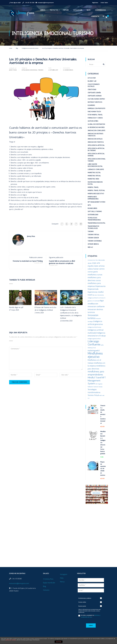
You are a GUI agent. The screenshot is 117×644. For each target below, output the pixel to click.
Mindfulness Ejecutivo (96, 194)
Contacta (95, 16)
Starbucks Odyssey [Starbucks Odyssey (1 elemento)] (98, 387)
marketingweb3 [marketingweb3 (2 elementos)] (94, 350)
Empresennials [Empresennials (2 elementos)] (93, 289)
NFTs (89, 205)
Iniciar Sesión (104, 3)
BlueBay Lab (92, 81)
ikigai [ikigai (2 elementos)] (102, 301)
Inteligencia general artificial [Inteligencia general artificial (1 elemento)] (94, 339)
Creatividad (92, 90)
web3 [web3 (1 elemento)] (101, 395)
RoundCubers (92, 208)
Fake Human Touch (94, 112)
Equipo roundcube (49, 583)
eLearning (91, 105)
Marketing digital (94, 173)
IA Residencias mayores (96, 127)
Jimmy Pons (13, 70)
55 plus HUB (78, 10)
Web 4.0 (90, 247)
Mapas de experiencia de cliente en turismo (103, 469)
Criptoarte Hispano (95, 96)
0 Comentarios (68, 70)
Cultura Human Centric (96, 99)
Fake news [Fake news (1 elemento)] (95, 295)
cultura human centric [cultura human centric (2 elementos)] (96, 269)
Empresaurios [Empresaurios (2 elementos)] (100, 286)
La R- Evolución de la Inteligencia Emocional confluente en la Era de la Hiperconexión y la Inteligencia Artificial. (71, 313)
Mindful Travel (93, 187)
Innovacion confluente (96, 131)
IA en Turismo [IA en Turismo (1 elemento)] (101, 298)
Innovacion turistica (96, 142)
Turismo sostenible (95, 241)
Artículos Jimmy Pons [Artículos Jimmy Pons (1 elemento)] (93, 260)
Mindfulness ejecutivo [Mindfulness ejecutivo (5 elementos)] (95, 355)
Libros (43, 10)
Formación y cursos (95, 118)
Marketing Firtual (94, 176)
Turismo (91, 231)
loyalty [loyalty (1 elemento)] (102, 345)
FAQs (62, 578)
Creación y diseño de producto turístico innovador (103, 414)
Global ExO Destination (96, 124)
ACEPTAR (58, 642)
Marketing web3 (93, 179)
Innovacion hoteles (95, 139)
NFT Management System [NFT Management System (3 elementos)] (97, 381)
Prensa (62, 582)
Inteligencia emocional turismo (32, 70)
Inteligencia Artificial (96, 145)
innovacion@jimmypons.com (46, 3)
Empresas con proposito (96, 108)
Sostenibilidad (93, 215)
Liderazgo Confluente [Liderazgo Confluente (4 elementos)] (94, 343)
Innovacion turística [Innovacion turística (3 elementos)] (93, 317)
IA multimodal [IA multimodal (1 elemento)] (96, 301)
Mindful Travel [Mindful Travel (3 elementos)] (94, 378)
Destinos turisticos (95, 102)
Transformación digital (97, 223)
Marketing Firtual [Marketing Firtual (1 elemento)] (92, 348)
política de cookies (11, 640)
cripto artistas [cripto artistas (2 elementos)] (99, 266)
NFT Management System (96, 202)
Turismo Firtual (93, 235)
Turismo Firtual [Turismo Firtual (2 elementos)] (93, 395)
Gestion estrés (93, 121)
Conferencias (100, 10)
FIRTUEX (66, 10)
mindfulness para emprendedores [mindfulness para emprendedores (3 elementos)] (96, 373)
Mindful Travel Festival (96, 190)
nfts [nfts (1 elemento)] (96, 384)
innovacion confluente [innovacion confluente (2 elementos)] (96, 306)
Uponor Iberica (93, 244)
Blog (89, 10)
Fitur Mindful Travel (95, 115)
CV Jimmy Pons (48, 579)
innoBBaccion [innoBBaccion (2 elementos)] (93, 304)
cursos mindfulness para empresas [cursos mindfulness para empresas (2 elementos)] (94, 283)
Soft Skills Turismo (95, 211)
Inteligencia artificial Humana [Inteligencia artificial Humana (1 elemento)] (94, 327)
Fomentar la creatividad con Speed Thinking (28, 261)
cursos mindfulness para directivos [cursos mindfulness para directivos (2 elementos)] (95, 277)
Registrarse (95, 3)
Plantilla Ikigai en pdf (16, 307)
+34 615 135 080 (29, 3)
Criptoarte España (94, 93)
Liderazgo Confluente (96, 169)
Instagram (64, 574)
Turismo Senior (93, 238)
